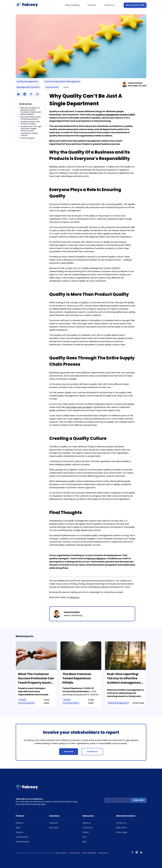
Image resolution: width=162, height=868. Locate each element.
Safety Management (119, 703)
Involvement (52, 87)
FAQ (84, 837)
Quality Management (27, 81)
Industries (53, 823)
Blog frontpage (72, 5)
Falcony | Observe (96, 559)
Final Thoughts (28, 138)
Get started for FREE (135, 5)
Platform (92, 5)
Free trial (69, 752)
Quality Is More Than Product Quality (30, 123)
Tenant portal (22, 837)
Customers (88, 828)
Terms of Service (61, 853)
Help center (121, 828)
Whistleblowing (22, 842)
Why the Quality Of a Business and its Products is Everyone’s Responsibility (31, 111)
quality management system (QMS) (115, 115)
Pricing (86, 832)
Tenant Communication (26, 702)
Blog (84, 842)
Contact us (109, 5)
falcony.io (74, 598)
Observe (19, 832)
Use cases (54, 828)
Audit (18, 828)
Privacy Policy (75, 853)
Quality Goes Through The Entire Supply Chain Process (31, 128)
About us (87, 823)
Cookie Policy (103, 853)
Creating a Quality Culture (29, 134)
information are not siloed (79, 407)
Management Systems (28, 87)
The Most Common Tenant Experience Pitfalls (77, 678)
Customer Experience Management (62, 81)
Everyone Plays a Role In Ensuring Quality (31, 118)
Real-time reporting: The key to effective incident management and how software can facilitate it (125, 683)
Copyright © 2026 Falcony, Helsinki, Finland (34, 853)
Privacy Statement (89, 853)
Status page (122, 832)
